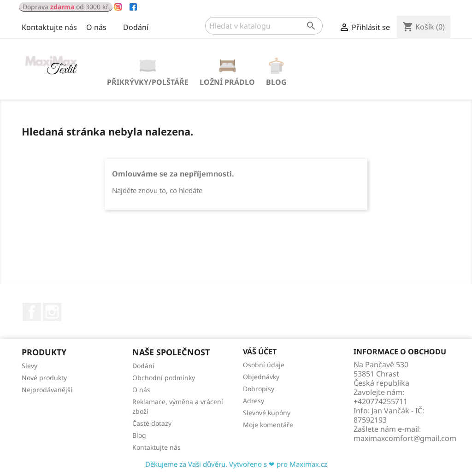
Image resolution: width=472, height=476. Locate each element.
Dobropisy (259, 389)
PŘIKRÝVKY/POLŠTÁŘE (148, 82)
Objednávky (261, 377)
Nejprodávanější (47, 390)
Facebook (32, 312)
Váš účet (260, 352)
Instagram (52, 312)
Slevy (29, 366)
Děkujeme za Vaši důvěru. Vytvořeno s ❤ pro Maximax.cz (236, 464)
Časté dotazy (152, 423)
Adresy (254, 401)
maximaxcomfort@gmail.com (405, 438)
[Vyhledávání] (264, 26)
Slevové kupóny (267, 413)
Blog (276, 82)
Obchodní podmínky (164, 378)
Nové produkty (44, 378)
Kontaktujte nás (49, 27)
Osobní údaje (264, 365)
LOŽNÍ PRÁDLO (227, 82)
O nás (96, 27)
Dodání (136, 27)
